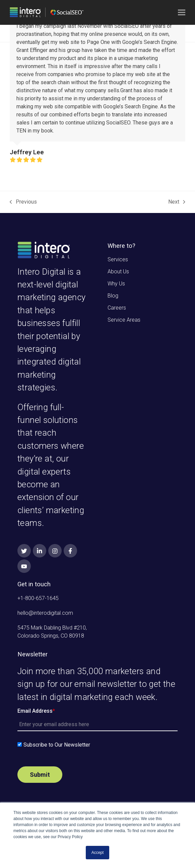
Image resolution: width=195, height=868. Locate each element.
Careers (117, 308)
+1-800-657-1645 (38, 598)
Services (118, 259)
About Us (118, 272)
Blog (113, 296)
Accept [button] (98, 853)
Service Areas (124, 320)
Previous (23, 202)
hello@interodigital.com (45, 613)
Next (177, 202)
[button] (182, 13)
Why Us (116, 284)
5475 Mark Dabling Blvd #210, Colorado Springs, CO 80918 (52, 632)
